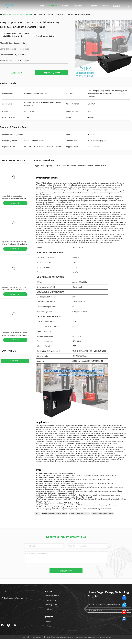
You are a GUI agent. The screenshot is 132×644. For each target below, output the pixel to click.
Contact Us (92, 6)
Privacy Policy (25, 637)
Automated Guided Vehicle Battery (54, 513)
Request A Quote (52, 73)
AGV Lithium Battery (24, 15)
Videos (65, 6)
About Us (78, 6)
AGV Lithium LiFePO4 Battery (102, 513)
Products (53, 6)
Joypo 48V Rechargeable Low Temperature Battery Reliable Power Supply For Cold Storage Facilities (14, 198)
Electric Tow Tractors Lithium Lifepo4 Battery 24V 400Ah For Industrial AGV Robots (15, 335)
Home (41, 6)
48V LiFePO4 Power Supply (79, 513)
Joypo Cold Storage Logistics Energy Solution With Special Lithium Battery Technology (14, 244)
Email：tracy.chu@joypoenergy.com (15, 598)
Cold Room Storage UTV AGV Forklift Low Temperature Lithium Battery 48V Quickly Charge (15, 290)
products (12, 15)
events (105, 6)
